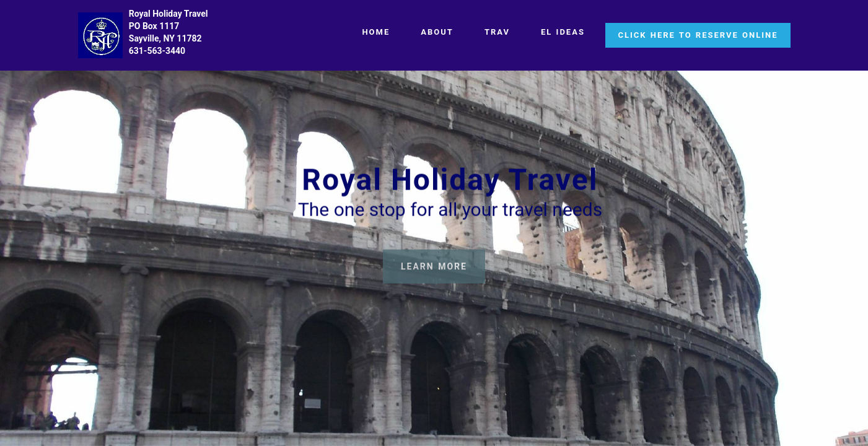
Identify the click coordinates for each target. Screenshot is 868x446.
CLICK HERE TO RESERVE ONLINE (698, 35)
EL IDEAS (563, 32)
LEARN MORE (434, 270)
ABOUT (437, 32)
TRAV (497, 32)
